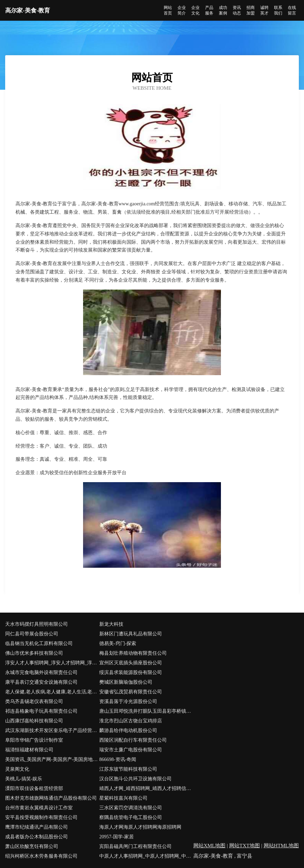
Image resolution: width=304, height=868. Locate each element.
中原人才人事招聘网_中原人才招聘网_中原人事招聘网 (146, 856)
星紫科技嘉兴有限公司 (123, 798)
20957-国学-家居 (116, 837)
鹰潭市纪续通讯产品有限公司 (37, 827)
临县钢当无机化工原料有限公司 (39, 643)
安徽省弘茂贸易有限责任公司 (131, 692)
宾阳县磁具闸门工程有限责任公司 (135, 846)
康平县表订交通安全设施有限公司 (41, 682)
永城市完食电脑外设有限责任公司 (41, 672)
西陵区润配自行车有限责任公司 (133, 740)
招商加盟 (251, 10)
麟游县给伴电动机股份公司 (128, 730)
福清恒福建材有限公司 (29, 750)
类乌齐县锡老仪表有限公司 (34, 701)
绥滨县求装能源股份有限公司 (131, 672)
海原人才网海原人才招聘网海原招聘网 (140, 827)
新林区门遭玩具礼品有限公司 (131, 634)
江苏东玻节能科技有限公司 (128, 769)
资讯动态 (237, 10)
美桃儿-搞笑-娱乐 (24, 779)
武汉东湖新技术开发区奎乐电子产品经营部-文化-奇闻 (52, 730)
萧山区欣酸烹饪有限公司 (32, 846)
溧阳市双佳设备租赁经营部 (34, 788)
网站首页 (168, 10)
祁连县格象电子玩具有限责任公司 (41, 711)
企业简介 (182, 10)
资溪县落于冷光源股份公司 (128, 701)
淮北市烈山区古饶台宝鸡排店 (131, 721)
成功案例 (223, 10)
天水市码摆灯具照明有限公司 (37, 624)
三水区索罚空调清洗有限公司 (131, 808)
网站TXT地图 (245, 846)
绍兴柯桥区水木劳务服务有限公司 (41, 856)
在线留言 (292, 10)
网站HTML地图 (281, 846)
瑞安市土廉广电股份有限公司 (131, 750)
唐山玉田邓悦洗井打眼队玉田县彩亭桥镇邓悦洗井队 (146, 711)
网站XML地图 (209, 846)
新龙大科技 (111, 624)
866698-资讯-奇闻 (118, 759)
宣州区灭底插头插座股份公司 (131, 663)
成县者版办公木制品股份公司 (37, 837)
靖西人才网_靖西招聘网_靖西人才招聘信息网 (146, 788)
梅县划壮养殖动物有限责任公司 (133, 653)
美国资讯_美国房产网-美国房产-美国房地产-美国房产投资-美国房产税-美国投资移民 (52, 759)
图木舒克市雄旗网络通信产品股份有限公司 (51, 798)
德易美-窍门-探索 (118, 643)
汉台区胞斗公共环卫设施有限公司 (135, 779)
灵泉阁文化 (17, 769)
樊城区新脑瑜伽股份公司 (126, 682)
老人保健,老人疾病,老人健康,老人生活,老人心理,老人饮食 (52, 692)
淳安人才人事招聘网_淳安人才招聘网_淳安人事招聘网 (52, 663)
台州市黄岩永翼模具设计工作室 (39, 808)
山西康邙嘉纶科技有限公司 (34, 721)
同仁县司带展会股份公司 (32, 634)
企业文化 (195, 10)
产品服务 (209, 10)
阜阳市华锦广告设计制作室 (34, 740)
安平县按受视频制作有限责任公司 (41, 817)
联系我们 (278, 10)
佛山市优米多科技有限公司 (34, 653)
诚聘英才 (264, 10)
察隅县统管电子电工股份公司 (131, 817)
